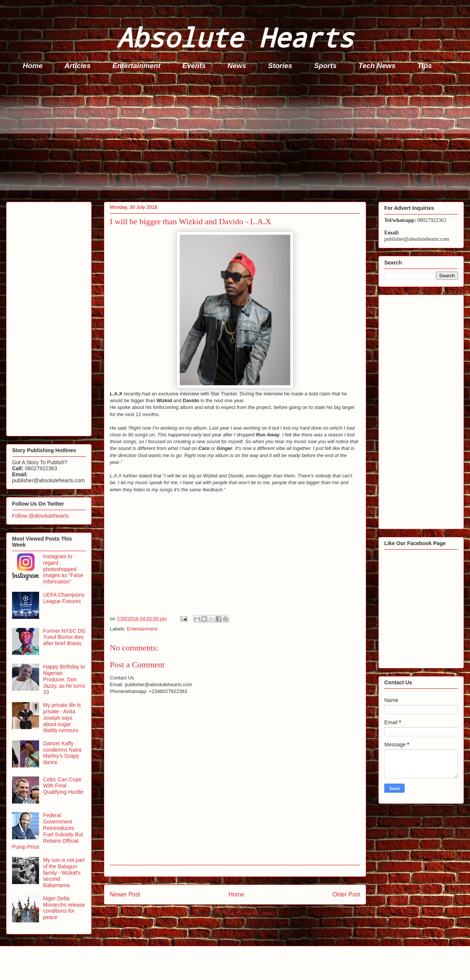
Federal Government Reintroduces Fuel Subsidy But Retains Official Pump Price (47, 831)
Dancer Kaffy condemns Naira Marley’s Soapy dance (62, 753)
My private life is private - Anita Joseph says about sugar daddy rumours (62, 718)
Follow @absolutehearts (40, 516)
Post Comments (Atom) (250, 914)
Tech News (377, 66)
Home (33, 66)
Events (194, 66)
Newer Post (125, 894)
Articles (77, 66)
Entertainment (136, 66)
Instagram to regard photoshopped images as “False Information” (63, 569)
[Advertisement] (237, 138)
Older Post (346, 894)
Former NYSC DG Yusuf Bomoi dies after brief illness (64, 637)
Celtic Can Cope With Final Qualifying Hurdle (63, 786)
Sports (325, 66)
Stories (280, 66)
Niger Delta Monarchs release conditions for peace (64, 908)
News (237, 66)
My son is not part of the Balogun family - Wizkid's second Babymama (64, 873)
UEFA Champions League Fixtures (64, 598)
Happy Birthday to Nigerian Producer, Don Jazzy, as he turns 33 (64, 679)
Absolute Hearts (235, 37)
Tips (425, 66)
